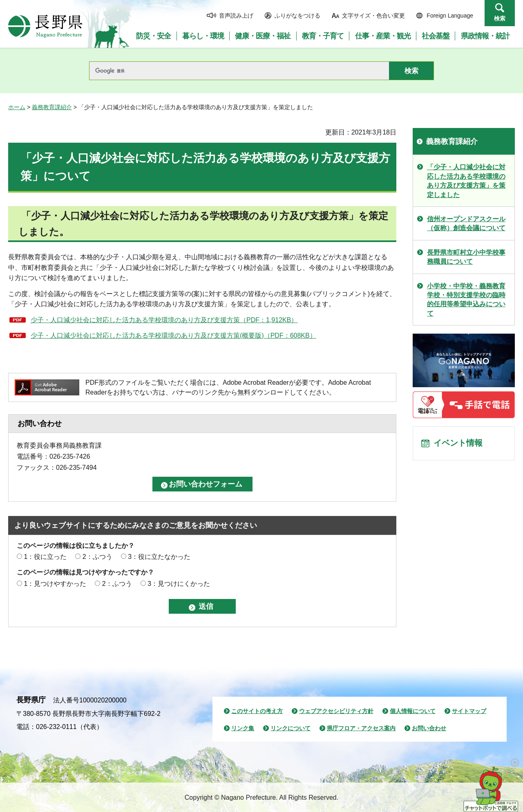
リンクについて (291, 728)
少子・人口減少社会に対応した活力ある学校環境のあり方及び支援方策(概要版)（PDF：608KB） (173, 335)
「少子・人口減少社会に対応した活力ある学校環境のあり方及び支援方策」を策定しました (466, 181)
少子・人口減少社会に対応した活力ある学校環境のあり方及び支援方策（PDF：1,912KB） (164, 320)
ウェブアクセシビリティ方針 (336, 711)
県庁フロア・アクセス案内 (361, 728)
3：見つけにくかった (179, 584)
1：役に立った (45, 557)
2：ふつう (97, 557)
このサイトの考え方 (257, 711)
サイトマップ (469, 711)
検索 (500, 18)
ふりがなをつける (297, 16)
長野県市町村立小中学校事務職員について (466, 257)
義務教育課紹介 (52, 107)
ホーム (17, 107)
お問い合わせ (429, 728)
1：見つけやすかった (55, 584)
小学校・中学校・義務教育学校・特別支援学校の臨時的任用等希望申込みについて (466, 300)
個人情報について (413, 711)
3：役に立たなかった (159, 557)
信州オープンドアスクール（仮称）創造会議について (466, 223)
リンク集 (243, 728)
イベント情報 (458, 444)
